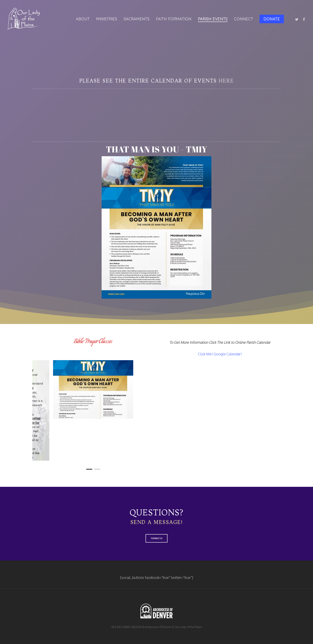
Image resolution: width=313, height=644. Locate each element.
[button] (156, 538)
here (226, 81)
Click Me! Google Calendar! (220, 354)
